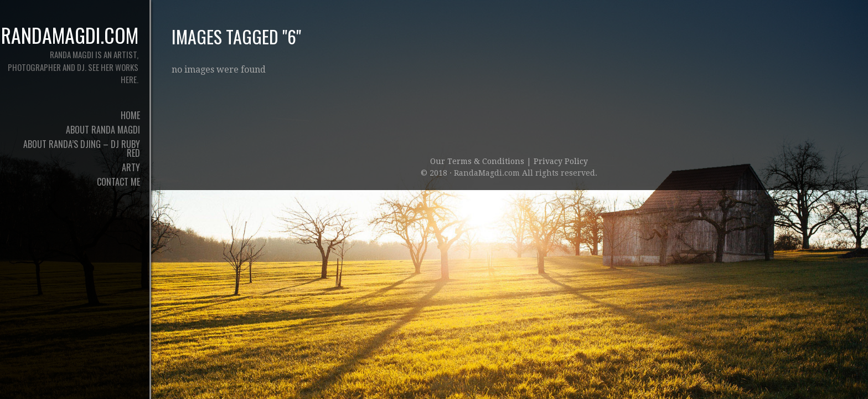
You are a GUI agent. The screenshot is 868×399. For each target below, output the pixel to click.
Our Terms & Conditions (478, 161)
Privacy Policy (561, 161)
